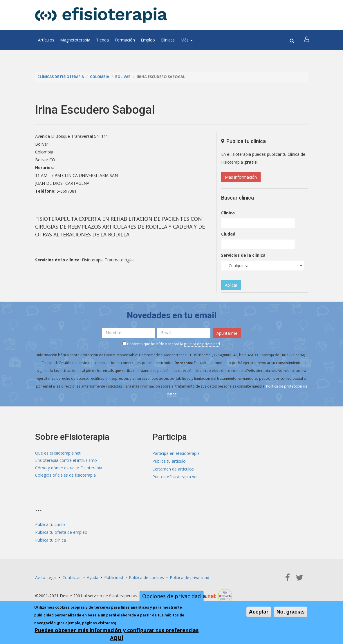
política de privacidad (202, 343)
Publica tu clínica (50, 539)
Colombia (102, 77)
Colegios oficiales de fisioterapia (65, 476)
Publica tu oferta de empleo (61, 532)
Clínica (228, 213)
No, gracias (291, 612)
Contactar (72, 577)
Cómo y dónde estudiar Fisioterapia (69, 468)
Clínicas (168, 40)
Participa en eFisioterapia (176, 452)
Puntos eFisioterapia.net (175, 476)
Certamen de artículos (173, 468)
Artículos (46, 40)
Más (187, 40)
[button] (307, 40)
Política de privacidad (189, 577)
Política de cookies (146, 577)
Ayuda (93, 577)
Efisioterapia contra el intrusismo (66, 460)
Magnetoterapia (75, 40)
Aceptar (259, 612)
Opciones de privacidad (171, 596)
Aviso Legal (46, 577)
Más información (241, 177)
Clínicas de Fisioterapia (62, 77)
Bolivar (126, 77)
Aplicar (231, 285)
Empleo (148, 40)
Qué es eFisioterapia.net (58, 452)
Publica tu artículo (169, 460)
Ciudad (228, 234)
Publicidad (114, 577)
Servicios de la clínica (243, 255)
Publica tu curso (50, 524)
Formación (125, 40)
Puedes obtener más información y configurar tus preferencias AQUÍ (117, 634)
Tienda (102, 40)
